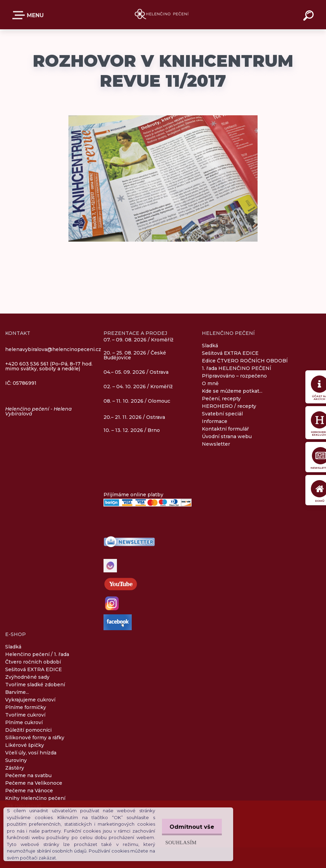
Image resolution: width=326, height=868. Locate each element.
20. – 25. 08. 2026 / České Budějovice (135, 356)
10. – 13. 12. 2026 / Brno (132, 430)
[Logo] (163, 15)
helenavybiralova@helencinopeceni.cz (53, 349)
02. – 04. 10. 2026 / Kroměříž (138, 387)
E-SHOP (20, 15)
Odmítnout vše (191, 827)
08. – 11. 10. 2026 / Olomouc (137, 401)
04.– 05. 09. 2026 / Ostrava (136, 372)
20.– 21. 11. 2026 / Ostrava (134, 417)
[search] (309, 17)
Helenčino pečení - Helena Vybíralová (39, 411)
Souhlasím (179, 842)
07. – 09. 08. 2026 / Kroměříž (138, 340)
